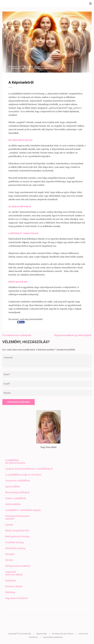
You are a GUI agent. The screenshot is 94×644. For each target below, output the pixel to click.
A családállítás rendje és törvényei (23, 475)
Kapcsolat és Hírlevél (16, 598)
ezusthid (30, 67)
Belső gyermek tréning (17, 536)
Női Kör (9, 560)
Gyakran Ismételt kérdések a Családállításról (29, 469)
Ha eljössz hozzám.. (16, 463)
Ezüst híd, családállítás (45, 67)
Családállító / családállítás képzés (23, 510)
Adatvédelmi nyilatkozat (53, 637)
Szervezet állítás (14, 575)
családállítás (26, 68)
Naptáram (11, 581)
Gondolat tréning (15, 542)
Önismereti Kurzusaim (17, 516)
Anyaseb (10, 519)
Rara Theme (69, 634)
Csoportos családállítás (18, 481)
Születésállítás (13, 504)
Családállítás (12, 460)
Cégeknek (11, 572)
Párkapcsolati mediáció (18, 566)
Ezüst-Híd (27, 634)
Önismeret (55, 68)
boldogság (15, 68)
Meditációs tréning (15, 548)
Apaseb (9, 525)
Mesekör (10, 554)
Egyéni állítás (12, 487)
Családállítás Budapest (41, 68)
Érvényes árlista (14, 586)
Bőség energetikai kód (17, 531)
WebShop (10, 592)
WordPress (33, 637)
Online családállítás (16, 498)
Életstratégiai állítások (17, 492)
